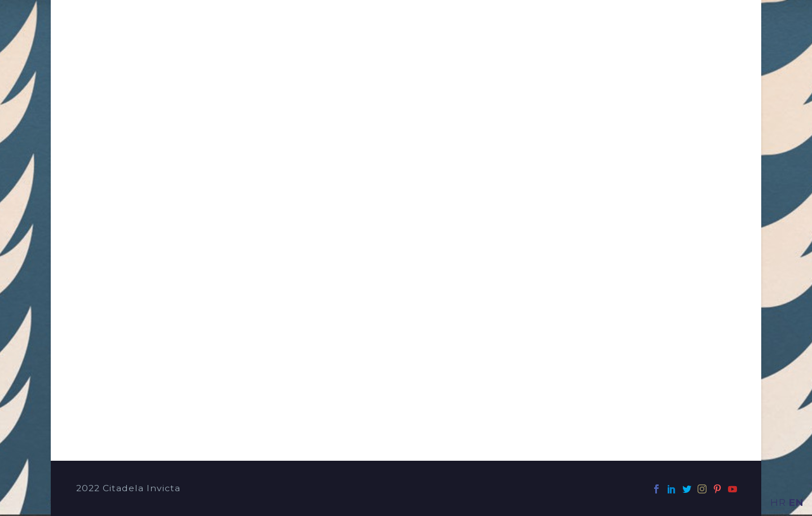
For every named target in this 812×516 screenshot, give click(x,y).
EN (796, 502)
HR (778, 502)
